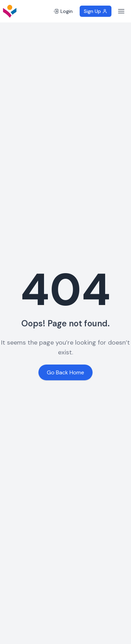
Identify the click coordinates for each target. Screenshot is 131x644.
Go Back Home (65, 372)
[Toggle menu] (121, 11)
